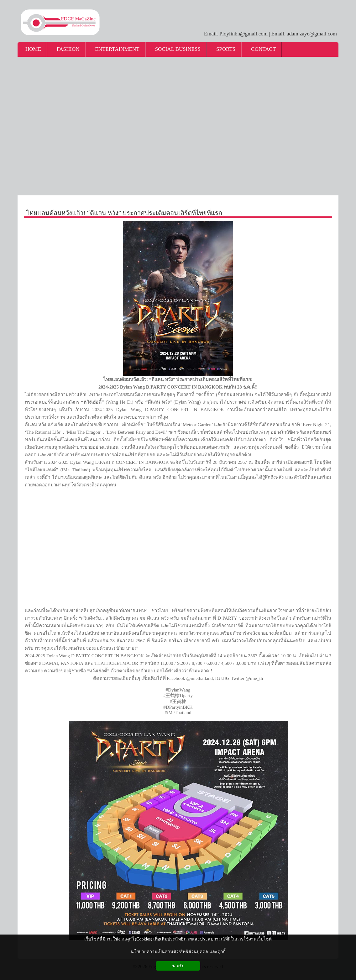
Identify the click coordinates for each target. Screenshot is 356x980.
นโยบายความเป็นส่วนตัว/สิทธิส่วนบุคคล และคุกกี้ (178, 952)
